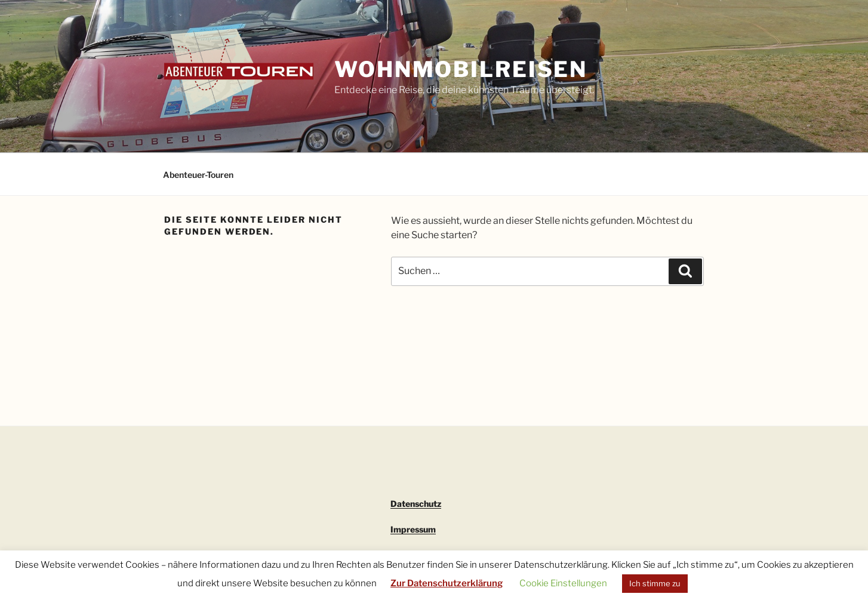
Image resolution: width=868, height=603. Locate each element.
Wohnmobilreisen (461, 69)
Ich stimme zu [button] (655, 583)
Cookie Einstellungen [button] (563, 583)
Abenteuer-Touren (198, 175)
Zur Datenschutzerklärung (447, 583)
